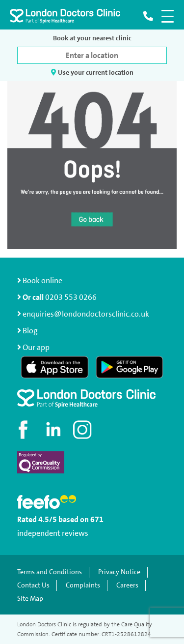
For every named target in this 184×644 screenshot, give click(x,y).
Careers (127, 585)
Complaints (83, 585)
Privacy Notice (119, 572)
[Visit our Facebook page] (25, 430)
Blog (30, 331)
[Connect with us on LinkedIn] (54, 430)
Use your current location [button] (92, 72)
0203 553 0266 (71, 297)
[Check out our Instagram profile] (83, 430)
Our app (36, 347)
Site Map (30, 599)
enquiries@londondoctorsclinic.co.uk (83, 314)
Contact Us (33, 585)
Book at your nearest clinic (92, 38)
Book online (40, 280)
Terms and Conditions (50, 572)
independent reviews (53, 533)
